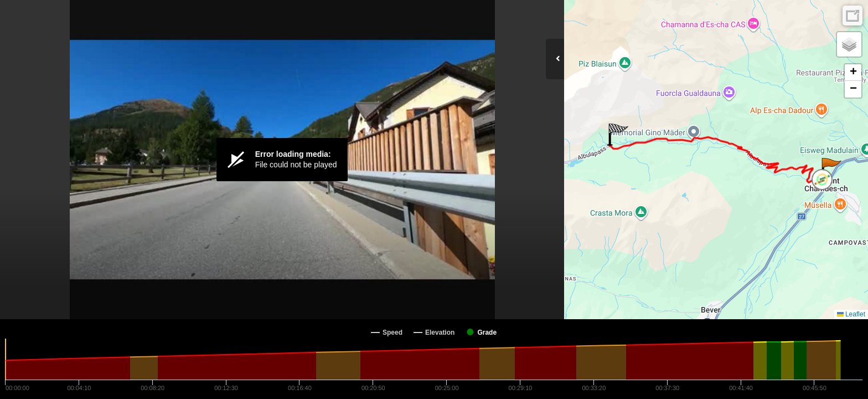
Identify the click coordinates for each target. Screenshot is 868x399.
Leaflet (851, 314)
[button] (831, 169)
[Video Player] (282, 160)
